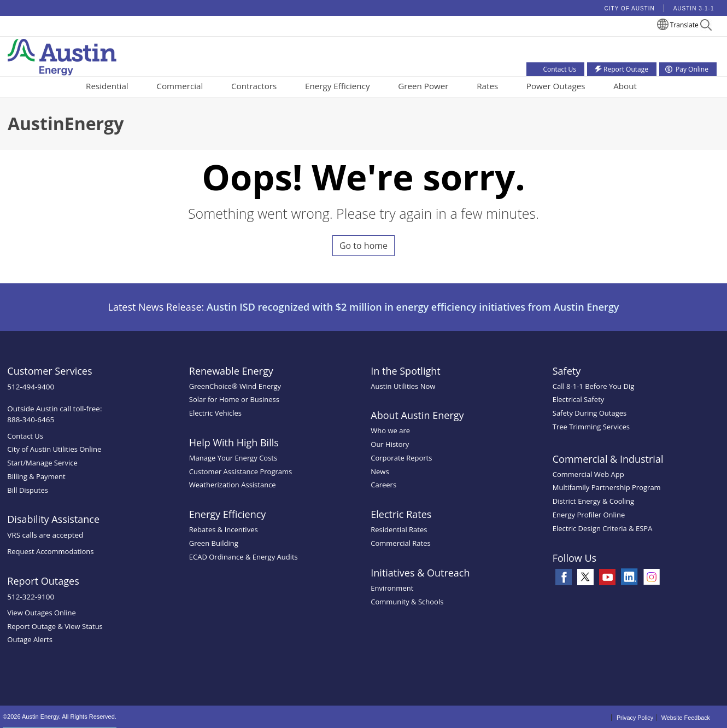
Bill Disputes (28, 490)
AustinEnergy (66, 123)
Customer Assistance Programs (241, 471)
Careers (383, 485)
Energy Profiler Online (589, 515)
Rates (487, 86)
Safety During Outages (590, 413)
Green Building (214, 543)
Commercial (180, 86)
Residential (107, 86)
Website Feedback (686, 718)
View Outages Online (42, 613)
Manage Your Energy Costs (233, 458)
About (625, 86)
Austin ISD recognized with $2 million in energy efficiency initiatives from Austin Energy (413, 307)
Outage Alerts (30, 639)
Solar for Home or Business (234, 399)
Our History (390, 444)
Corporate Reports (401, 458)
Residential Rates (399, 529)
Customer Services (49, 371)
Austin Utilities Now (403, 386)
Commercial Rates (400, 543)
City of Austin (630, 8)
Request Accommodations (50, 551)
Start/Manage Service (42, 463)
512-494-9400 (31, 387)
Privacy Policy (635, 718)
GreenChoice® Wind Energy (235, 386)
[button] (706, 27)
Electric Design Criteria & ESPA (603, 528)
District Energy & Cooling (593, 501)
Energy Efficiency (338, 86)
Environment (392, 588)
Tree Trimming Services (591, 427)
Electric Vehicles (215, 413)
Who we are (390, 430)
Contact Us (25, 436)
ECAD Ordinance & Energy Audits (244, 557)
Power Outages (556, 86)
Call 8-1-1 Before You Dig (594, 386)
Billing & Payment (36, 476)
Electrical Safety (579, 399)
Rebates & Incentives (224, 529)
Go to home (363, 246)
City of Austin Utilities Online (54, 449)
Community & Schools (407, 602)
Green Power (423, 86)
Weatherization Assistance (233, 485)
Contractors (254, 86)
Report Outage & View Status (55, 626)
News (380, 471)
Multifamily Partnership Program (607, 487)
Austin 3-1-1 (694, 8)
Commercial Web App (588, 474)
